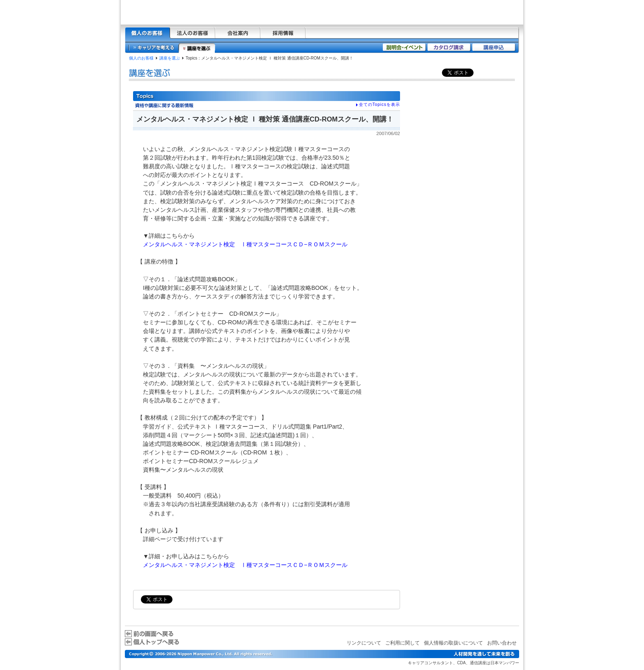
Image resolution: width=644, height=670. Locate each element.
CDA (461, 663)
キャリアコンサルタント (430, 663)
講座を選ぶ (170, 58)
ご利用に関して (402, 643)
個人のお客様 (141, 58)
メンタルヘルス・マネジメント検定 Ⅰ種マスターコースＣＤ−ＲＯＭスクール (245, 244)
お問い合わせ (502, 643)
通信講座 (478, 663)
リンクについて (364, 643)
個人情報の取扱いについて (453, 643)
